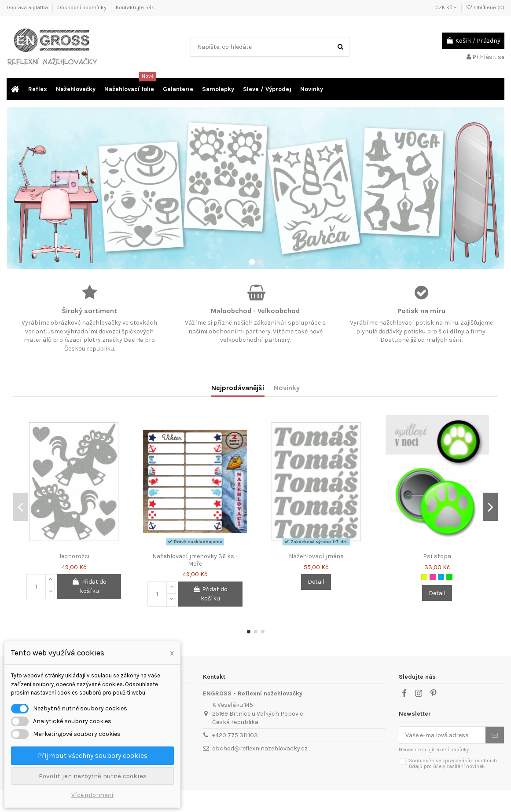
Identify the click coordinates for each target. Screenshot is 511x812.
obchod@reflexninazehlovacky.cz (260, 748)
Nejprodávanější (238, 388)
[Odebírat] (495, 735)
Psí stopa (437, 556)
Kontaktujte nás (135, 7)
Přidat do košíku (89, 586)
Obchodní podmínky (83, 7)
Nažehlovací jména (316, 556)
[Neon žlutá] (424, 577)
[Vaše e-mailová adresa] (442, 735)
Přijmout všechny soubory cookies (93, 755)
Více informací (92, 795)
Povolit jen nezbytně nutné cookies (93, 776)
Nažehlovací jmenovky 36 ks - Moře (195, 560)
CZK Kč (446, 7)
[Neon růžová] (433, 577)
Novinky (287, 388)
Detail (316, 582)
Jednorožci (74, 556)
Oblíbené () (485, 7)
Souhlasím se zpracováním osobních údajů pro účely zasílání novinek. (453, 764)
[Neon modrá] (441, 577)
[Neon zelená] (449, 577)
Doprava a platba (28, 7)
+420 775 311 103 (235, 735)
